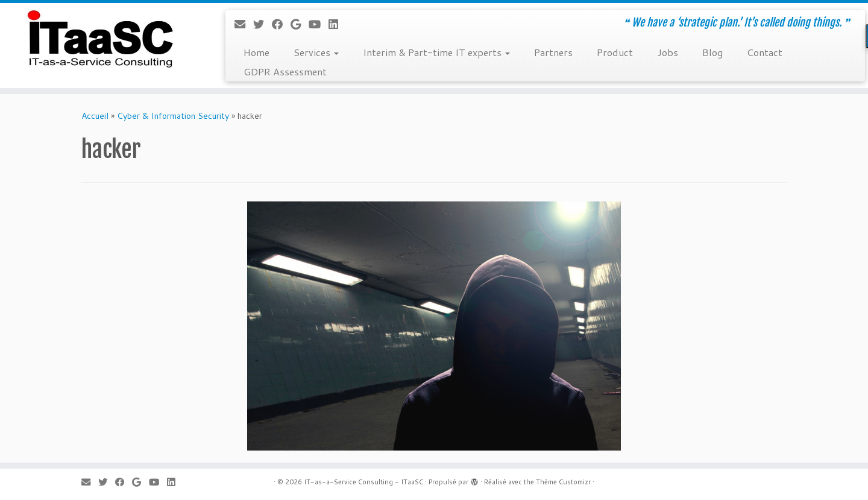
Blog (712, 52)
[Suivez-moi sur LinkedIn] (337, 24)
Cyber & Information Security (173, 116)
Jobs (668, 52)
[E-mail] (244, 24)
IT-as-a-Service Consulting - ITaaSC (363, 482)
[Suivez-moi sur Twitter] (263, 24)
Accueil (95, 116)
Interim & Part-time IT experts (436, 52)
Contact (765, 52)
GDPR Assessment (285, 71)
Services (316, 52)
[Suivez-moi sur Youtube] (319, 24)
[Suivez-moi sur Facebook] (281, 24)
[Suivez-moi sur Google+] (300, 24)
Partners (553, 52)
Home (256, 52)
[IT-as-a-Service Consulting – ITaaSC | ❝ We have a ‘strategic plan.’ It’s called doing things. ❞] (100, 39)
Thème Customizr (563, 482)
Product (615, 52)
